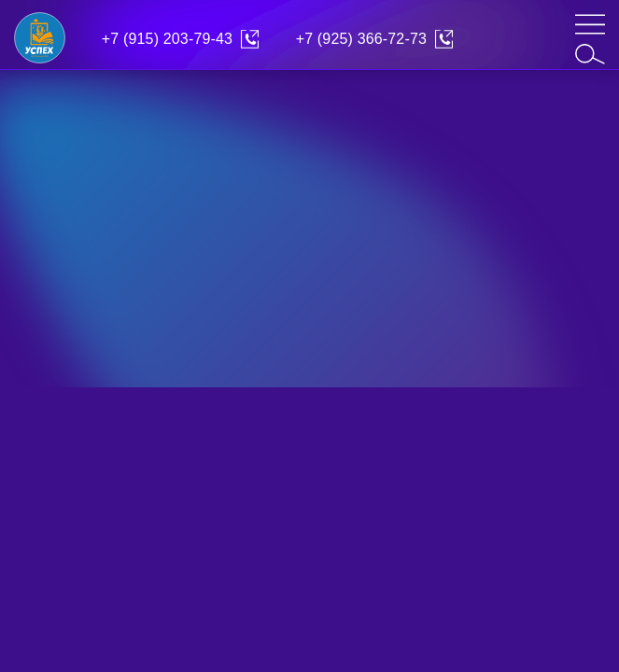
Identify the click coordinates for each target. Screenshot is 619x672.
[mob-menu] (590, 24)
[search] (590, 54)
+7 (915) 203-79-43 (167, 39)
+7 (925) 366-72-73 (361, 39)
